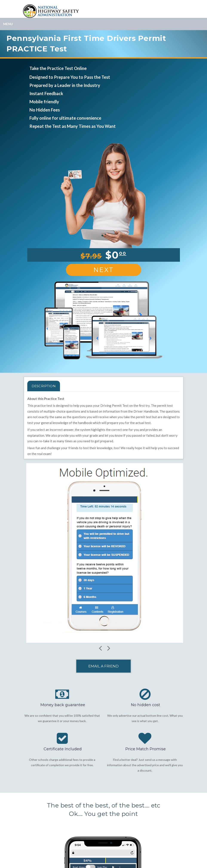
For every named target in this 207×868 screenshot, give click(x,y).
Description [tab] (44, 386)
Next (104, 270)
